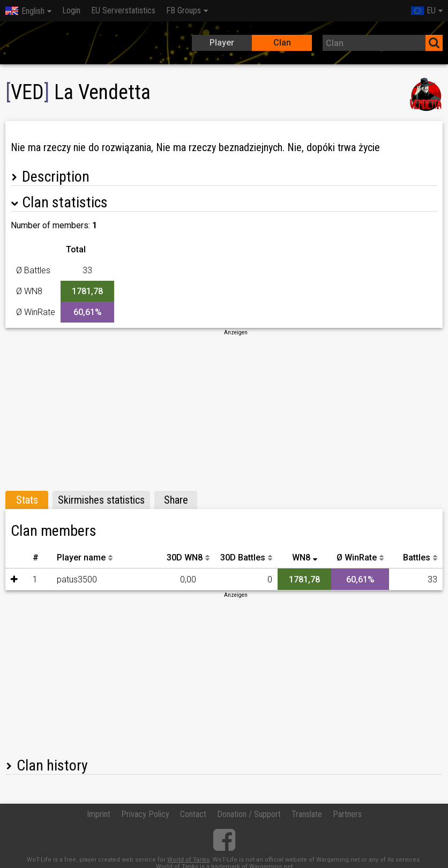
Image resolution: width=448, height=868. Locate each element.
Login (71, 10)
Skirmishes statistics (101, 500)
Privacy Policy (145, 814)
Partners (347, 814)
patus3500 (77, 579)
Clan (282, 43)
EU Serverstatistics (123, 10)
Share (176, 500)
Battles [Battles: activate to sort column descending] (417, 558)
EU (423, 10)
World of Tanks (188, 860)
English (25, 11)
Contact (193, 814)
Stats (27, 500)
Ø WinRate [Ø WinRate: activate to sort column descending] (357, 558)
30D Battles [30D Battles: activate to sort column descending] (243, 558)
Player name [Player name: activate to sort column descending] (81, 558)
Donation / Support (249, 814)
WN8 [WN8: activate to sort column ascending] (301, 558)
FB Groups (184, 10)
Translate (307, 814)
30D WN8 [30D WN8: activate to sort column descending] (185, 558)
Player (222, 43)
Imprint (99, 814)
